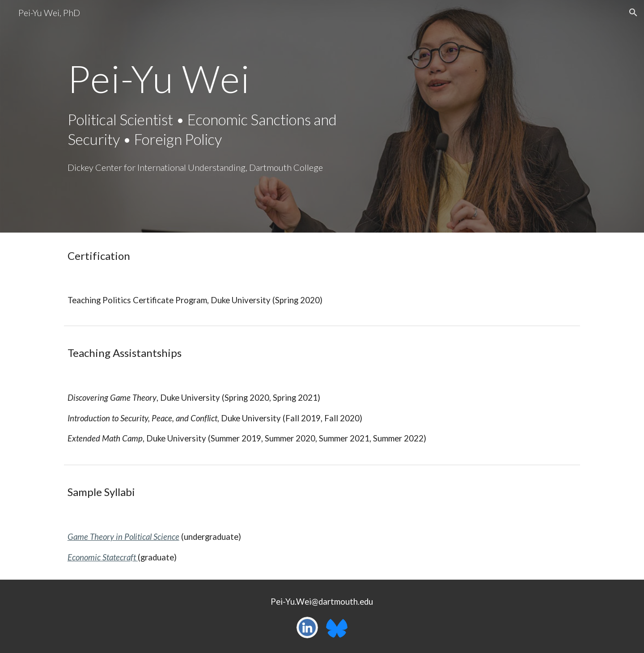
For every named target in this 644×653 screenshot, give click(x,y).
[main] (212, 78)
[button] (633, 13)
